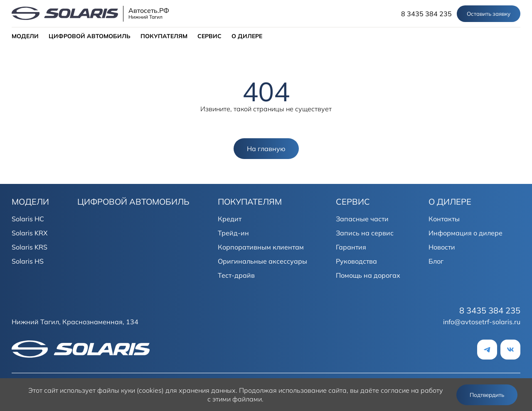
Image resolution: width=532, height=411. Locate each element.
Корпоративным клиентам (261, 247)
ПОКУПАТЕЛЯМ (164, 36)
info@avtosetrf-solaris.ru (482, 322)
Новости (442, 247)
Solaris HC (28, 219)
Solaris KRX (30, 233)
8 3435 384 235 (426, 14)
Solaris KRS (30, 247)
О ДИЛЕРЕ (247, 36)
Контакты (444, 219)
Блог (436, 261)
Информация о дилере (465, 233)
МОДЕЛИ (25, 36)
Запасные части (362, 219)
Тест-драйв (236, 275)
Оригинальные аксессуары (262, 261)
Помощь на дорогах (368, 275)
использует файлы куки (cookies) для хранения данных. (149, 390)
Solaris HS (28, 261)
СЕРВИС (209, 36)
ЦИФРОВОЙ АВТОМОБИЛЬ (90, 36)
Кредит (230, 219)
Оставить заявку (489, 14)
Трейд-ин (233, 233)
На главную (266, 149)
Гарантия (351, 247)
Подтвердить (487, 395)
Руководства (356, 261)
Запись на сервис (365, 233)
